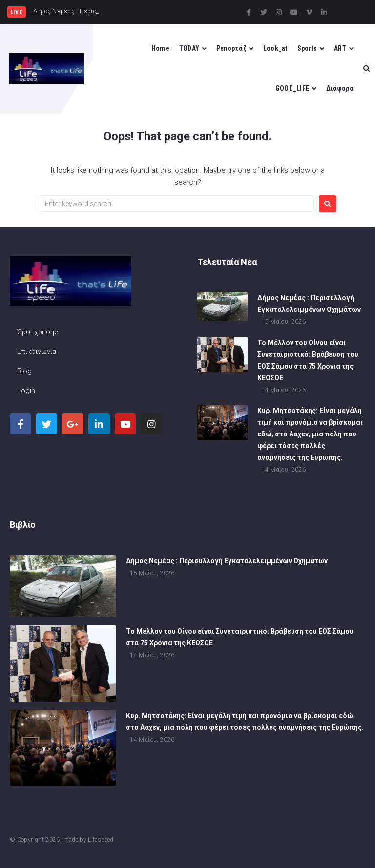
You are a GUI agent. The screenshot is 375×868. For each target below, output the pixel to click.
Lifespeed (101, 840)
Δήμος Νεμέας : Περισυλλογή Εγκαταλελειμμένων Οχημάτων (227, 561)
